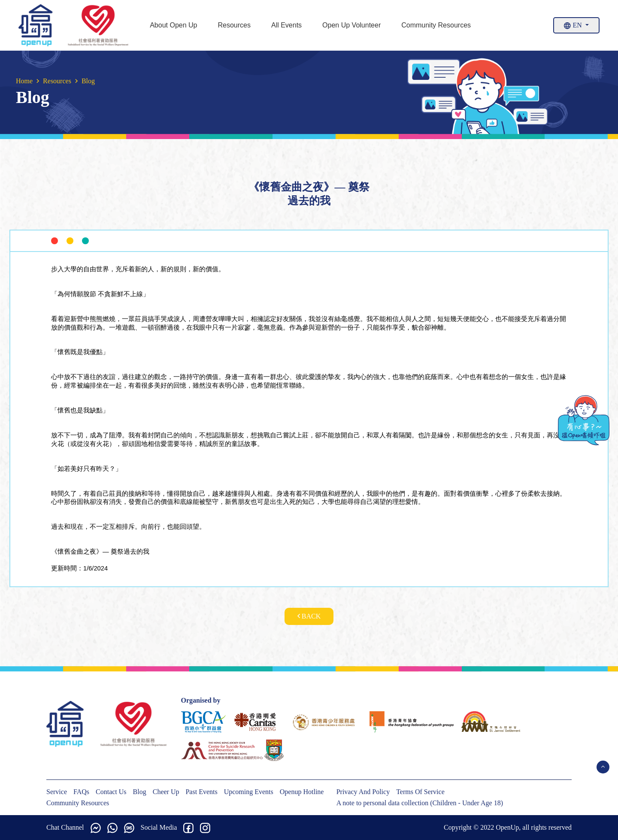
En (574, 25)
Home (24, 81)
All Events (286, 25)
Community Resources (436, 25)
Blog (140, 792)
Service (57, 792)
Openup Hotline (302, 792)
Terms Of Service (420, 792)
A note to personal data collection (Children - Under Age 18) (420, 803)
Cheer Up (166, 792)
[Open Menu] (603, 767)
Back (309, 616)
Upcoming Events (249, 792)
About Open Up (173, 25)
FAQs (81, 792)
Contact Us (111, 792)
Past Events (201, 792)
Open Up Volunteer (351, 25)
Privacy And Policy (363, 792)
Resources (234, 25)
